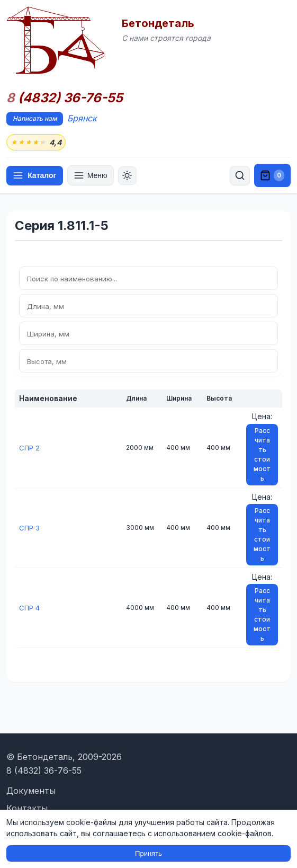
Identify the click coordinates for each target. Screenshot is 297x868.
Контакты (27, 808)
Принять (148, 853)
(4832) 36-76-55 (65, 98)
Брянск (82, 118)
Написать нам (35, 118)
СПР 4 (30, 608)
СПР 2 (30, 448)
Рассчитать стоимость (262, 455)
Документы (31, 791)
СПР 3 (30, 528)
